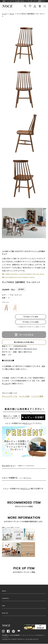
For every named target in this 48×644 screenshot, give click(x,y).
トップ (4, 14)
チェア (12, 14)
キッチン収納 (24, 396)
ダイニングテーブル (10, 396)
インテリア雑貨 (37, 396)
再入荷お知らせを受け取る (24, 342)
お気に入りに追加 (32, 317)
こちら (30, 478)
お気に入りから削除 (32, 322)
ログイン (28, 423)
